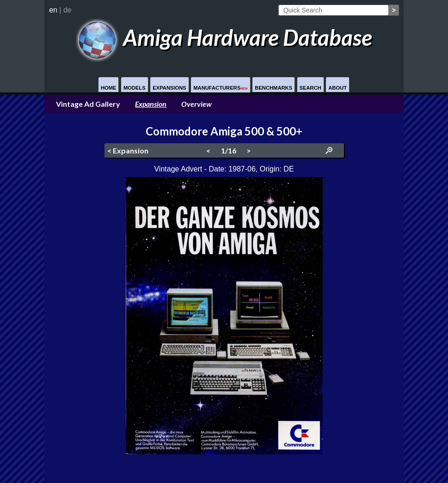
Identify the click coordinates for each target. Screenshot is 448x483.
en (53, 10)
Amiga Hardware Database (224, 37)
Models (135, 88)
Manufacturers (221, 88)
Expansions (169, 88)
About (338, 88)
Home (109, 88)
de (68, 10)
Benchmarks (273, 88)
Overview (196, 104)
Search (310, 88)
